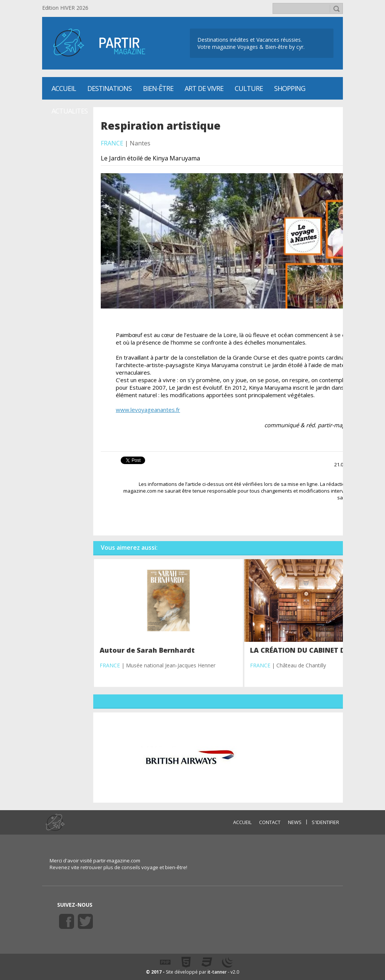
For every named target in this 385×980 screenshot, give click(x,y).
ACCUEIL (242, 822)
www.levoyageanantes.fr (148, 410)
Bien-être (158, 88)
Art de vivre (204, 88)
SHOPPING (290, 88)
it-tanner (217, 972)
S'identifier (325, 822)
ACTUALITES (70, 111)
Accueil (64, 88)
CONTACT (270, 822)
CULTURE (249, 88)
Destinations (109, 88)
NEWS (295, 822)
